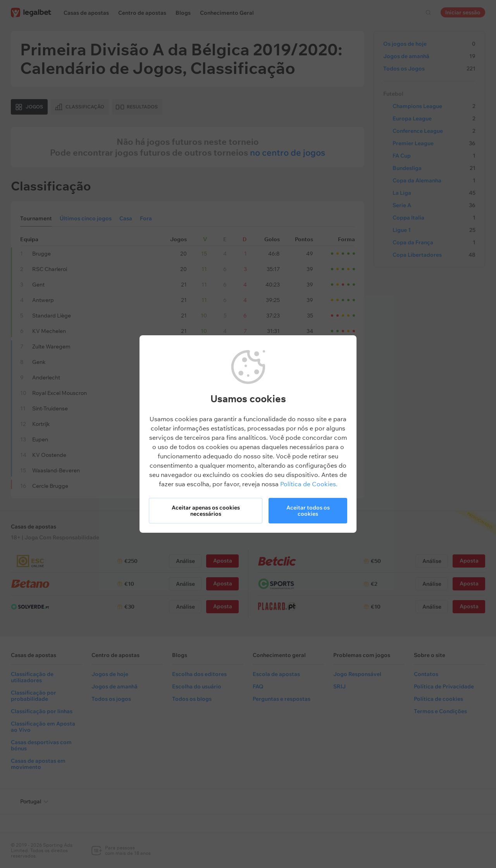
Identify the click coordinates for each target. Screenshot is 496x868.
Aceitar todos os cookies (308, 511)
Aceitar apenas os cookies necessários (206, 511)
